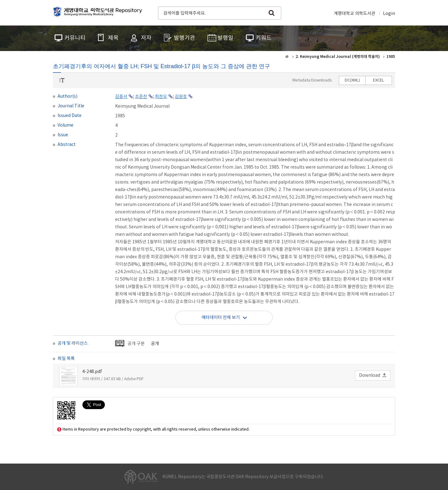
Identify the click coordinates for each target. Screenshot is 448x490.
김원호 (181, 97)
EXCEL (379, 80)
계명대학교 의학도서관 (355, 14)
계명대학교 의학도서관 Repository (99, 12)
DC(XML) (352, 80)
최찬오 (161, 97)
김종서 (121, 97)
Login (389, 14)
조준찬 (141, 97)
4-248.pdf (92, 372)
